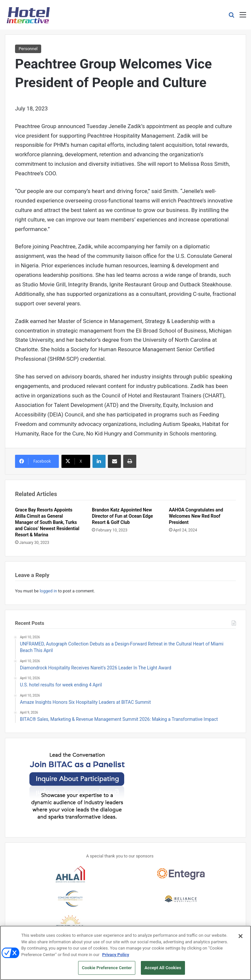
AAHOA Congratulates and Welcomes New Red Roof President (196, 516)
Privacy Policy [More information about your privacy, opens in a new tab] (116, 957)
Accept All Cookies (163, 971)
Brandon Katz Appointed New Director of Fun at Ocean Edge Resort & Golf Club (122, 516)
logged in (48, 591)
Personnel (28, 49)
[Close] (241, 939)
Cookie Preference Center (107, 971)
